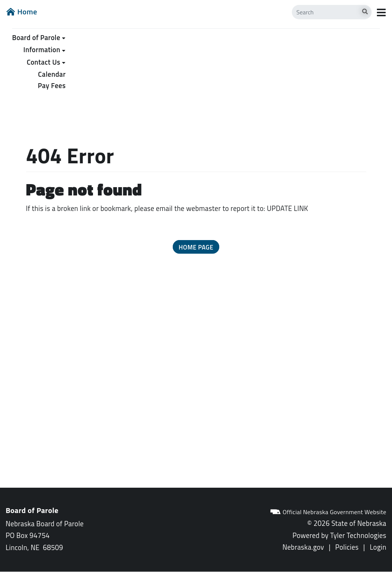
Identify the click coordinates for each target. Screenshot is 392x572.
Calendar (52, 74)
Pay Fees (52, 85)
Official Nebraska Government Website (328, 512)
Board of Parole (36, 37)
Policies (347, 547)
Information (42, 50)
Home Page (196, 247)
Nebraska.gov (303, 547)
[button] (196, 247)
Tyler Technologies (358, 535)
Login (378, 547)
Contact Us (44, 62)
